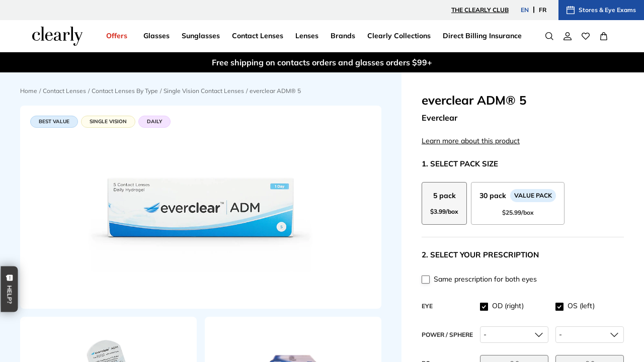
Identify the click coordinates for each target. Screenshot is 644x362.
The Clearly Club (480, 10)
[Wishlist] (586, 36)
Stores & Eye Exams (601, 10)
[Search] (549, 36)
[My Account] (568, 36)
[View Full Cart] (604, 36)
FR (543, 10)
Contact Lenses (64, 91)
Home (29, 91)
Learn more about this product (471, 141)
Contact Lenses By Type (125, 91)
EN (525, 10)
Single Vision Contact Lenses (204, 91)
